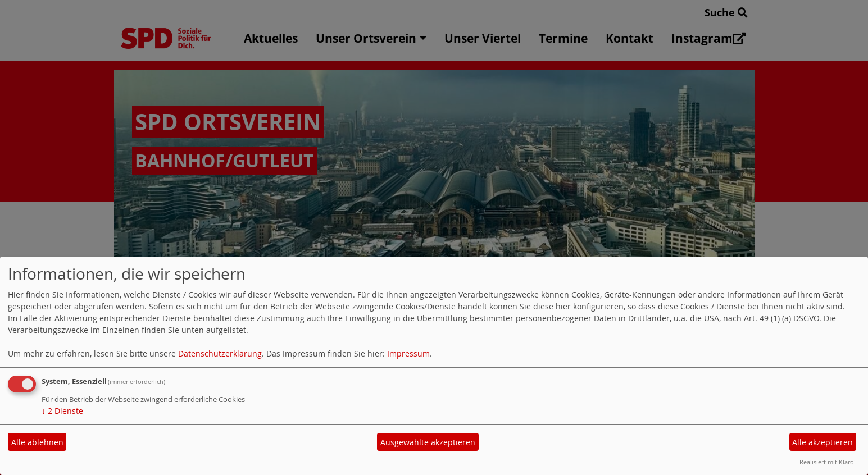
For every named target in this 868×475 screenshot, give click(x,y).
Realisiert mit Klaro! (828, 462)
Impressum (408, 353)
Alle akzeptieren (822, 442)
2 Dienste (62, 411)
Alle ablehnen (37, 442)
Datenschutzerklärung (220, 353)
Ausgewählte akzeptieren (428, 442)
